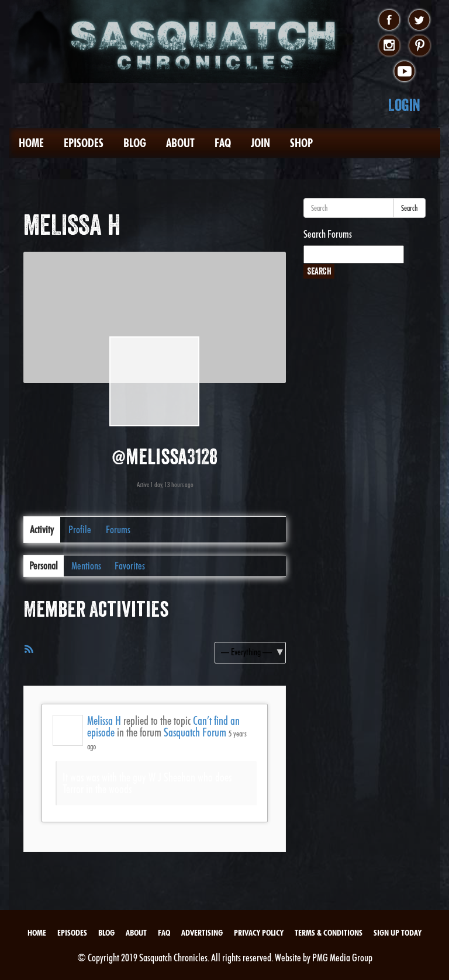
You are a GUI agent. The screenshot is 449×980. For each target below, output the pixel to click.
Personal (44, 566)
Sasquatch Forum (195, 732)
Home (31, 143)
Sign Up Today (398, 933)
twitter (419, 20)
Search (410, 208)
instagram (389, 46)
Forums (118, 529)
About (180, 143)
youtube (404, 72)
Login (404, 105)
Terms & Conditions (329, 933)
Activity (42, 529)
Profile (80, 529)
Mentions (86, 566)
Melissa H (104, 721)
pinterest (419, 46)
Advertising (202, 933)
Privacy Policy (259, 933)
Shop (301, 143)
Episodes (84, 143)
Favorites (130, 566)
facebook (389, 20)
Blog (135, 143)
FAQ (223, 143)
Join (260, 143)
